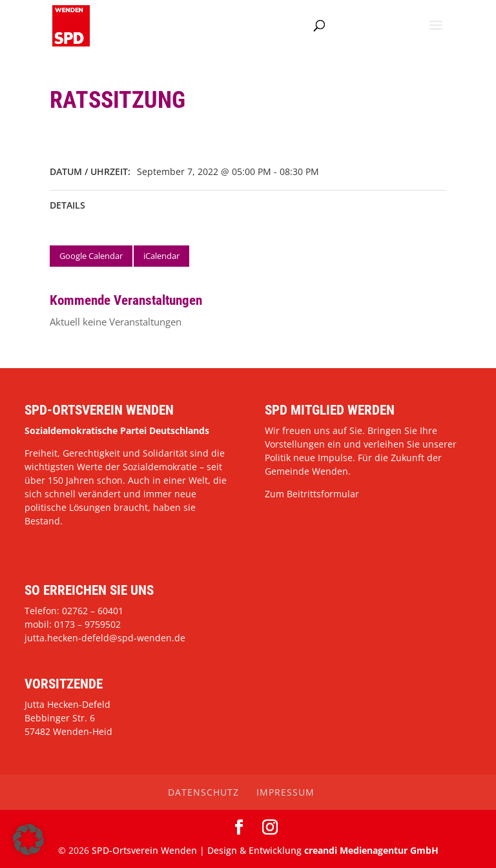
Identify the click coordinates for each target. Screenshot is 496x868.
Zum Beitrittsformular (312, 494)
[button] (28, 840)
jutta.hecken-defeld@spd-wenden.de (105, 638)
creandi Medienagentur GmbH (371, 850)
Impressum (285, 792)
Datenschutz (203, 792)
